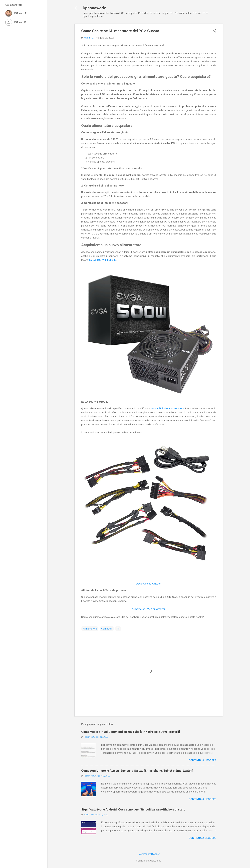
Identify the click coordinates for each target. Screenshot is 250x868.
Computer (107, 629)
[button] (214, 31)
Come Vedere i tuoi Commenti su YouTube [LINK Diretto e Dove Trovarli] (131, 732)
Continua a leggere (202, 760)
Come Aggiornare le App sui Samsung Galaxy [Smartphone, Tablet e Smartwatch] (137, 771)
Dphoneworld (95, 8)
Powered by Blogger (149, 854)
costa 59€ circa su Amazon (168, 408)
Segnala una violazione (149, 861)
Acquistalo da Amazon (149, 584)
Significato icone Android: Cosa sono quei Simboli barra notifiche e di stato (133, 809)
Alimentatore (90, 629)
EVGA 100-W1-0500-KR (103, 260)
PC (118, 629)
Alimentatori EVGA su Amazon (149, 609)
